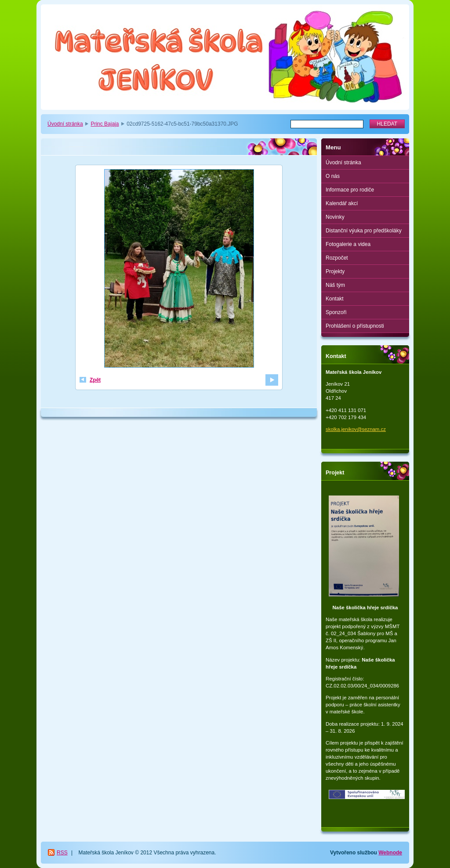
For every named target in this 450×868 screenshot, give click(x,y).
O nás (333, 176)
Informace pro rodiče (350, 190)
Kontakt (335, 299)
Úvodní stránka (65, 124)
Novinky (335, 217)
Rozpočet (337, 258)
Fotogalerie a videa (348, 244)
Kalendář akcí (342, 203)
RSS (62, 853)
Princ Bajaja (105, 124)
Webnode (390, 853)
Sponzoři (336, 312)
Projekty (335, 271)
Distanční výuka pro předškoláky (364, 231)
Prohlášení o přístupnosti (355, 326)
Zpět (95, 380)
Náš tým (335, 285)
